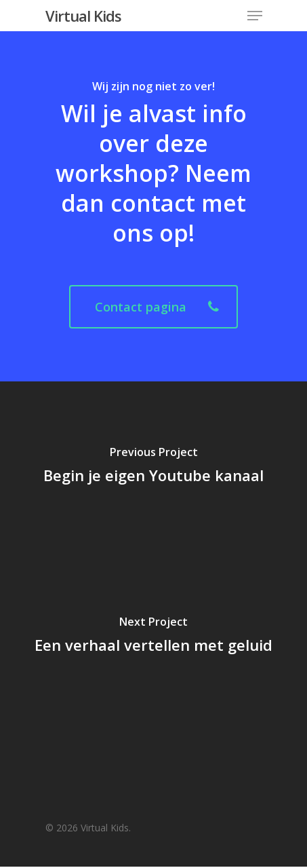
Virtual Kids (83, 16)
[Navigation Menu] (255, 16)
